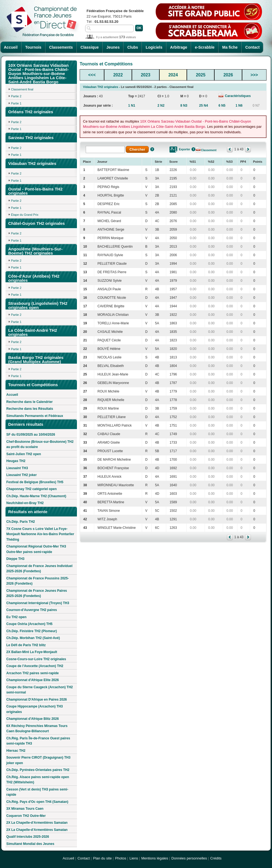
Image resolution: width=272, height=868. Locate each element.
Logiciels (154, 47)
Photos (121, 858)
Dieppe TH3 (15, 559)
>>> (254, 75)
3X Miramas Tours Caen (25, 809)
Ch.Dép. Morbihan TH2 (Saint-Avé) (33, 638)
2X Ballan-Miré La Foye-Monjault (32, 652)
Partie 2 (16, 96)
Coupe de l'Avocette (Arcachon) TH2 (35, 666)
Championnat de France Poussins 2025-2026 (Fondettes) (38, 581)
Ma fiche (230, 47)
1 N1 (131, 106)
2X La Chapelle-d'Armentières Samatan (37, 823)
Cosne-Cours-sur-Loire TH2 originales (36, 659)
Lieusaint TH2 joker (22, 475)
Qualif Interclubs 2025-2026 (28, 837)
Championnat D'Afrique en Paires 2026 (37, 700)
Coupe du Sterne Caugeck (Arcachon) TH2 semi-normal (40, 690)
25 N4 (204, 106)
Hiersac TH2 (16, 751)
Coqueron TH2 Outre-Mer (26, 816)
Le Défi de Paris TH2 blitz (26, 645)
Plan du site (102, 858)
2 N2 (161, 106)
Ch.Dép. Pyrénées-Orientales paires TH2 (38, 770)
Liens (134, 858)
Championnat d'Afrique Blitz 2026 (33, 719)
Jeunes (113, 47)
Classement (209, 150)
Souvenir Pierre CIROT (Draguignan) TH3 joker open (38, 760)
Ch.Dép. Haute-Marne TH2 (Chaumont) (36, 496)
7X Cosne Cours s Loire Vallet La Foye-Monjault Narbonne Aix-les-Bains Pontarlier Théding (40, 534)
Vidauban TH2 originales (101, 87)
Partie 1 (16, 103)
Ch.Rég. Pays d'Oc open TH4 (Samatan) (37, 802)
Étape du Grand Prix (25, 215)
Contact (252, 47)
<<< (92, 75)
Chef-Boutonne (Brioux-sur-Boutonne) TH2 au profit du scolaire (40, 444)
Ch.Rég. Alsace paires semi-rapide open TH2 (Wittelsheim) (38, 780)
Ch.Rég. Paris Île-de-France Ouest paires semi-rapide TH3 (38, 741)
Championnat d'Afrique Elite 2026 (33, 680)
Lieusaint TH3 (17, 468)
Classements (61, 47)
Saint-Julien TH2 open (24, 454)
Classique (90, 47)
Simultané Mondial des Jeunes (30, 844)
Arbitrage (179, 47)
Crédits (216, 858)
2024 (173, 75)
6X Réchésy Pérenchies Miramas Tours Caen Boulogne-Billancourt (37, 729)
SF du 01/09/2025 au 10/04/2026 (31, 435)
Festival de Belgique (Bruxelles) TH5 (35, 482)
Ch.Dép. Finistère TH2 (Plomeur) (32, 631)
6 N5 (222, 106)
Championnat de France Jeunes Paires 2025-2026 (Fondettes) (37, 593)
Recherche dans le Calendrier (30, 402)
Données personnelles (189, 858)
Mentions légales (155, 858)
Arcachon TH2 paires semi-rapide (33, 673)
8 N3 (184, 106)
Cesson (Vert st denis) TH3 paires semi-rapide (37, 792)
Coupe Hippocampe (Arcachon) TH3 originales (34, 709)
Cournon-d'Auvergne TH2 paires (32, 610)
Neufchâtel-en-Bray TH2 (25, 503)
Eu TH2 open (16, 617)
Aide (152, 149)
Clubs (133, 47)
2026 (228, 75)
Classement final (22, 89)
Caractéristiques (237, 96)
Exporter (184, 149)
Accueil (11, 47)
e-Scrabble (205, 47)
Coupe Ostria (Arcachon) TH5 (29, 624)
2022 (118, 75)
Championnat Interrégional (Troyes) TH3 (38, 603)
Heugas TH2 (16, 461)
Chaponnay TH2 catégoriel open (31, 489)
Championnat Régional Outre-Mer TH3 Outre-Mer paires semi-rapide (36, 549)
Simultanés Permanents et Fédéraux (35, 416)
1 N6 (239, 106)
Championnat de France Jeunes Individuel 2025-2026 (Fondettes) (39, 569)
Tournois (33, 47)
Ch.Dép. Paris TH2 (21, 522)
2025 (201, 75)
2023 (145, 75)
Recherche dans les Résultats (30, 409)
